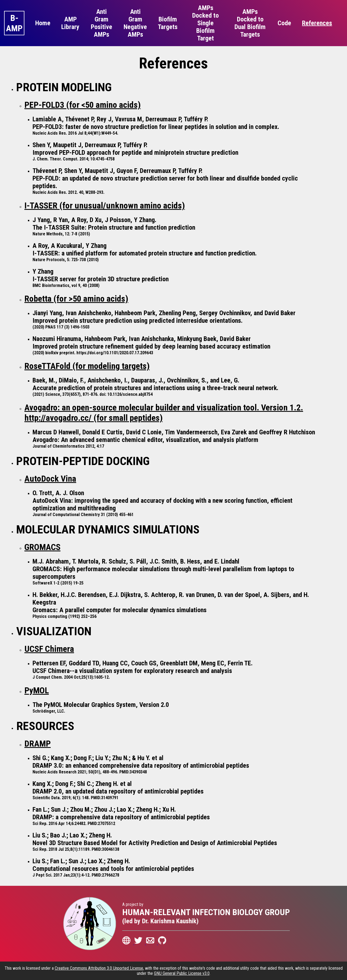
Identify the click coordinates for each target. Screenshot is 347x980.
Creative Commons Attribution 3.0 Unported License (99, 968)
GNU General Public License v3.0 (182, 973)
